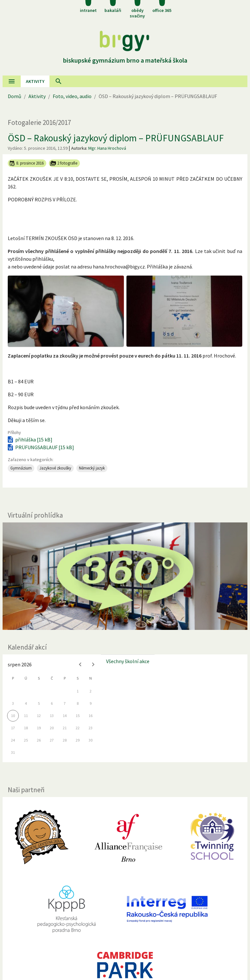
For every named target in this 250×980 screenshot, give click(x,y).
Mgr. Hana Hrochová (107, 148)
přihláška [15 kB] (29, 439)
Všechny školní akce (128, 661)
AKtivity (35, 81)
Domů (15, 96)
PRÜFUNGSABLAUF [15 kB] (40, 447)
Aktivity (37, 96)
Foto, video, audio (72, 96)
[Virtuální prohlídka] (125, 576)
